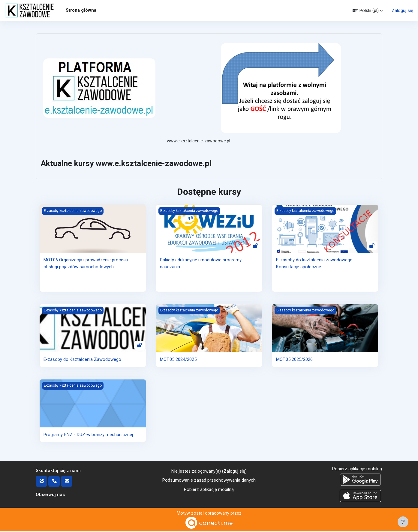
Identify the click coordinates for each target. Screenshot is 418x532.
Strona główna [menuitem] (81, 10)
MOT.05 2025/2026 (294, 360)
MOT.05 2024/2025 (178, 360)
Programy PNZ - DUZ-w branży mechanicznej (88, 435)
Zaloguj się (402, 10)
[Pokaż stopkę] (403, 522)
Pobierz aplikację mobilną (209, 490)
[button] (368, 10)
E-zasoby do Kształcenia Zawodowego (82, 360)
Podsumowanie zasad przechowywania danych (209, 481)
